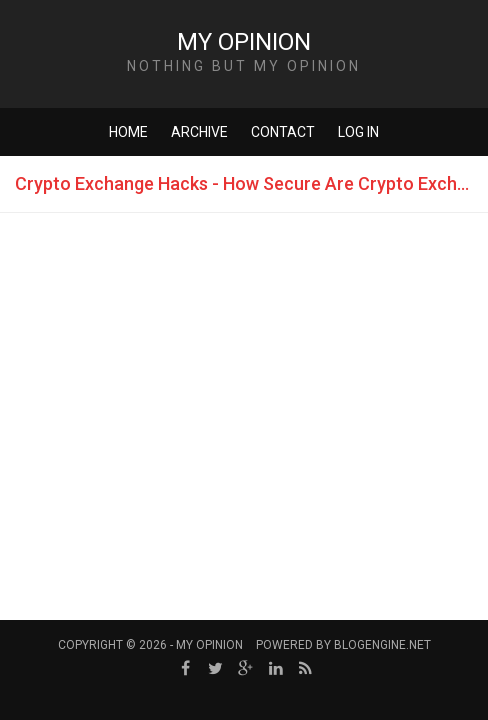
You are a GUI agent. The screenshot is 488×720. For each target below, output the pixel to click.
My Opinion (244, 42)
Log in (358, 132)
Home (128, 132)
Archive (199, 132)
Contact (283, 132)
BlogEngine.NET (382, 645)
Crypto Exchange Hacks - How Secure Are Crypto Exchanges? (251, 183)
